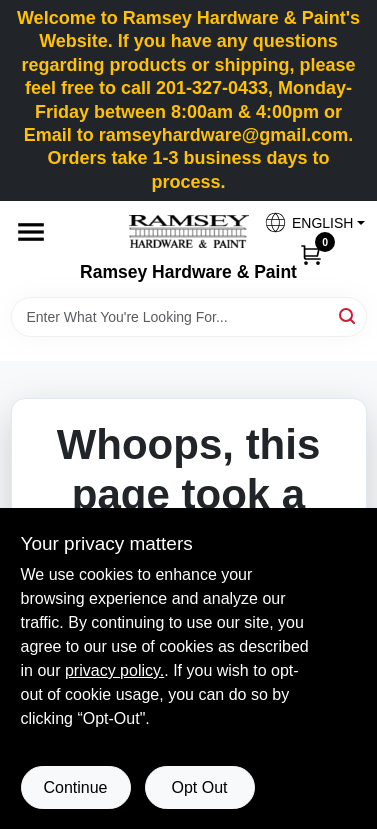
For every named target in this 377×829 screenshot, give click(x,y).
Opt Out (199, 787)
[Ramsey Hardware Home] (189, 231)
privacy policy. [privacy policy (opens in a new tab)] (114, 670)
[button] (307, 222)
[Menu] (31, 232)
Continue (75, 787)
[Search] (348, 315)
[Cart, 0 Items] (311, 254)
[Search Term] (189, 317)
